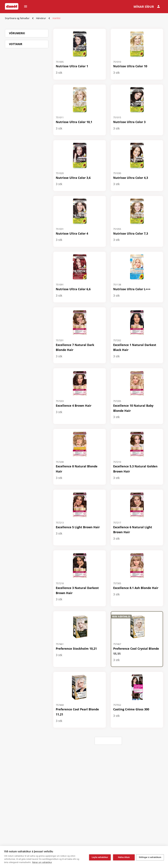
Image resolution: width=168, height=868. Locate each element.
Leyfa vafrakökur (99, 857)
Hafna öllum (123, 857)
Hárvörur (41, 18)
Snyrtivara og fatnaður (17, 18)
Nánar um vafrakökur (42, 862)
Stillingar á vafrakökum (150, 857)
